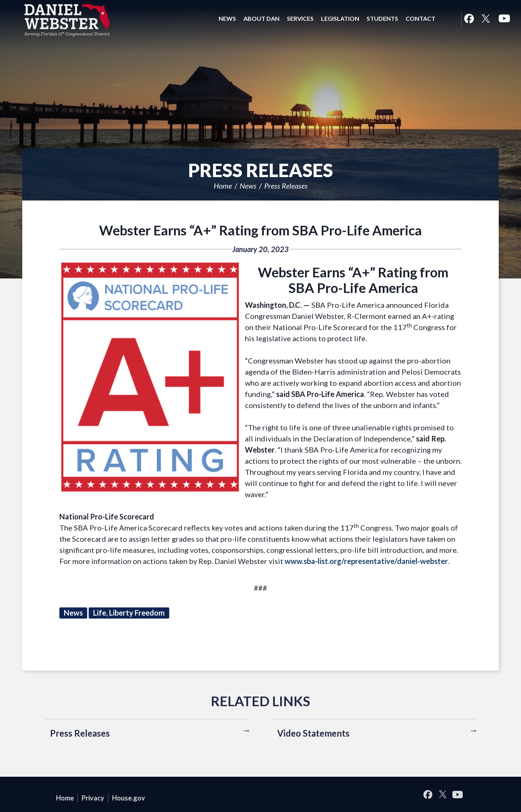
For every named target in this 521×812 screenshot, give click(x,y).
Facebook (469, 19)
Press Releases (286, 186)
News (248, 186)
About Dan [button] (261, 18)
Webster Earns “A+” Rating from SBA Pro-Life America (260, 230)
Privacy (93, 798)
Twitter (486, 19)
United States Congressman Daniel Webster (67, 20)
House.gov (129, 798)
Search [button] (448, 19)
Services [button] (300, 18)
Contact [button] (420, 18)
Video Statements (313, 733)
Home (223, 186)
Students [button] (382, 18)
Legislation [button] (340, 18)
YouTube (504, 19)
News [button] (227, 18)
